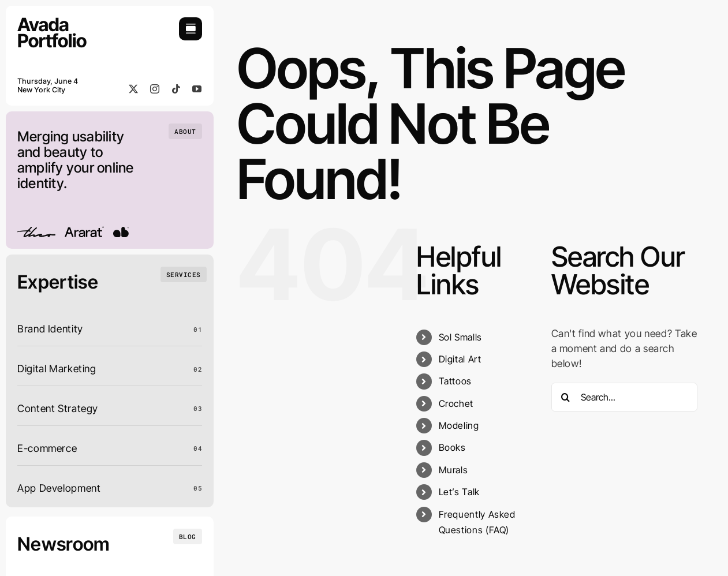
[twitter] (134, 89)
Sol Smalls (460, 337)
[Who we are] (185, 131)
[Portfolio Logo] (52, 22)
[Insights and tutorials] (188, 536)
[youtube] (197, 89)
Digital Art (460, 359)
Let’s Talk (459, 492)
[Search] (566, 397)
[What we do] (184, 274)
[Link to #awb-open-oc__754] (191, 29)
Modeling (459, 425)
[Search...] (625, 397)
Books (452, 447)
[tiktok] (176, 89)
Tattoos (455, 381)
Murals (453, 470)
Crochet (456, 403)
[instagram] (155, 89)
